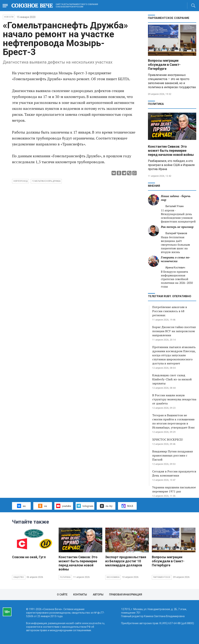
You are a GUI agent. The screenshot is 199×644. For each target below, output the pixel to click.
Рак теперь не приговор (177, 227)
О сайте (62, 595)
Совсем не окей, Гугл (29, 557)
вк (21, 506)
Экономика (113, 577)
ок (42, 506)
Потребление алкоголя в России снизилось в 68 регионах (170, 311)
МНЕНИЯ (154, 186)
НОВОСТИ (9, 17)
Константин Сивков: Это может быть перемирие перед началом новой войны (171, 151)
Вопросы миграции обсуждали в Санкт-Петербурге (164, 65)
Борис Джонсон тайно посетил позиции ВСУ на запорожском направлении (174, 331)
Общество (19, 577)
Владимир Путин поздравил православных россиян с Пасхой (172, 455)
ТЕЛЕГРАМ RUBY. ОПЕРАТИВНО (170, 296)
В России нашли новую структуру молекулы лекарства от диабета (174, 399)
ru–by (106, 506)
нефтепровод (20, 181)
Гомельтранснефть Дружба (46, 181)
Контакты (80, 595)
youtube (64, 506)
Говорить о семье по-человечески (176, 259)
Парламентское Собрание (169, 18)
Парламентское (162, 577)
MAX (127, 506)
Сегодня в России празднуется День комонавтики (174, 473)
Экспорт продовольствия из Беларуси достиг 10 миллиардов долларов (126, 561)
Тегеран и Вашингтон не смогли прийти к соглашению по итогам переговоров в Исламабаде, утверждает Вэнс (174, 421)
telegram (85, 506)
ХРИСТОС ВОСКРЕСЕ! (168, 439)
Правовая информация (126, 595)
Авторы (98, 595)
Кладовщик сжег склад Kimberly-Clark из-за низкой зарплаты (172, 379)
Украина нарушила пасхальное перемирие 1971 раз (174, 489)
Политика (156, 104)
